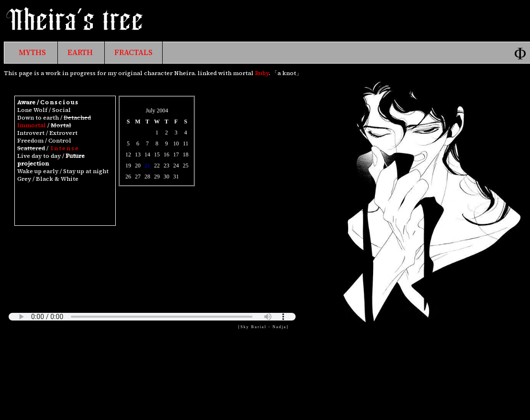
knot (289, 73)
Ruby (262, 73)
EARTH (80, 52)
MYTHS (32, 52)
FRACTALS (133, 52)
